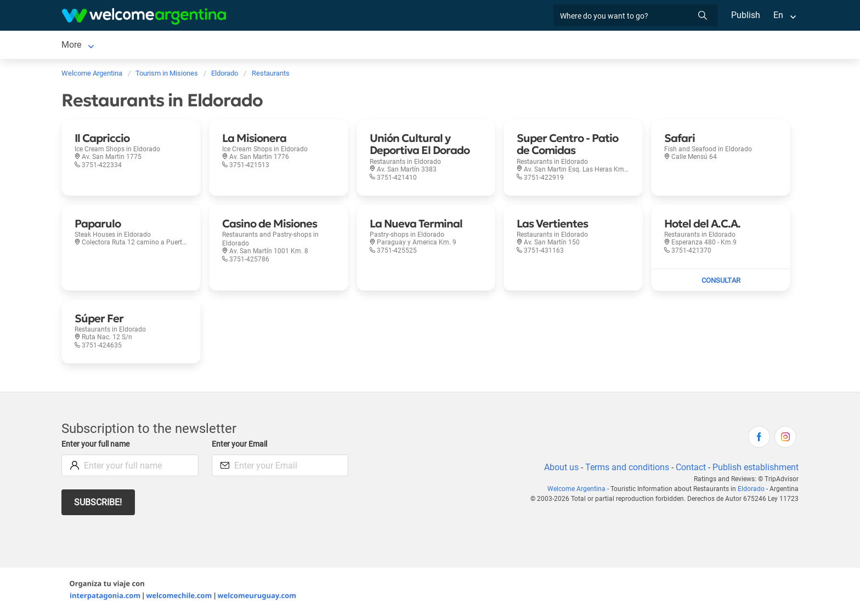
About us (559, 469)
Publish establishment (755, 469)
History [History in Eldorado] (628, 46)
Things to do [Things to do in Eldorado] (343, 46)
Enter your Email (241, 446)
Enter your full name (97, 446)
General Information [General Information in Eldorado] (562, 46)
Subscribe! (98, 504)
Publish (746, 15)
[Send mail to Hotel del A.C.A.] (721, 282)
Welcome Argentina (581, 491)
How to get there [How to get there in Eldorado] (478, 46)
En (778, 15)
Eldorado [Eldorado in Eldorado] (79, 46)
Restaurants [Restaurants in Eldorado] (281, 46)
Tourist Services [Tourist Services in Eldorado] (214, 46)
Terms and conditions (625, 469)
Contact (690, 469)
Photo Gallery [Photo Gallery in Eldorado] (406, 46)
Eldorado (752, 491)
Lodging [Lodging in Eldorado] (131, 46)
